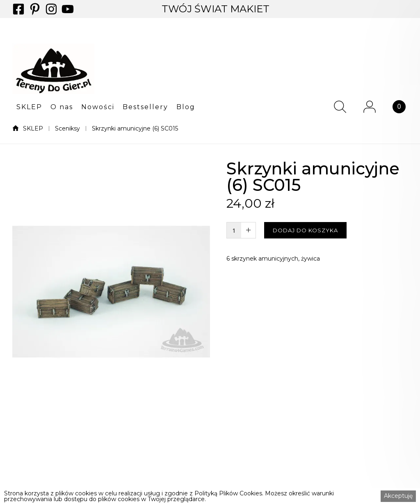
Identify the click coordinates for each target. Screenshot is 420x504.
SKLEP (29, 107)
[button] (29, 107)
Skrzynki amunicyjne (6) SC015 (135, 128)
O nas (62, 107)
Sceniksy (67, 128)
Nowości (98, 107)
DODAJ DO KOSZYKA (305, 230)
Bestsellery (145, 107)
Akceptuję (398, 496)
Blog (186, 107)
